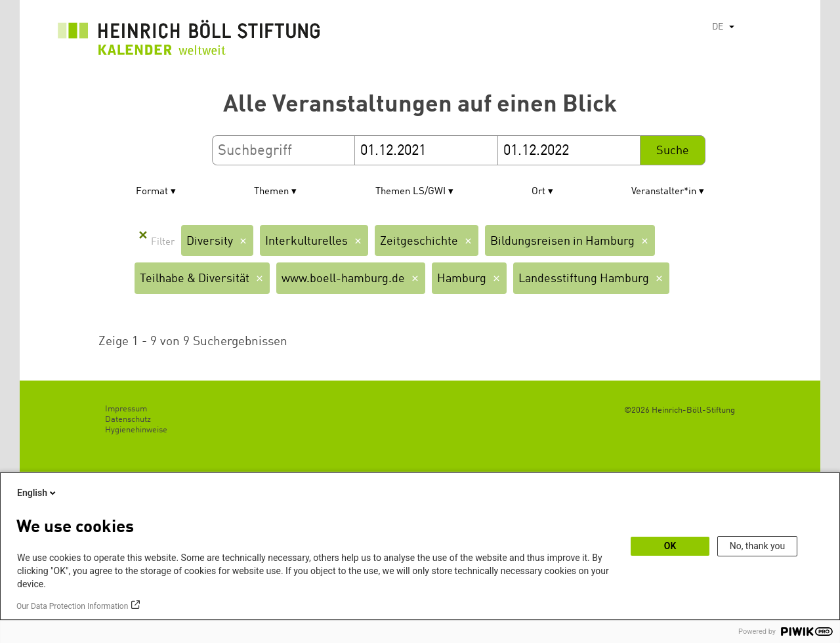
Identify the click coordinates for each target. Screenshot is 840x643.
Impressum (126, 409)
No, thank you (758, 546)
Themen (271, 192)
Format (152, 192)
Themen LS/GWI (410, 192)
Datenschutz (128, 420)
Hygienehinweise (136, 430)
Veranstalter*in (664, 192)
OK (670, 546)
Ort (538, 192)
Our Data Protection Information (72, 606)
